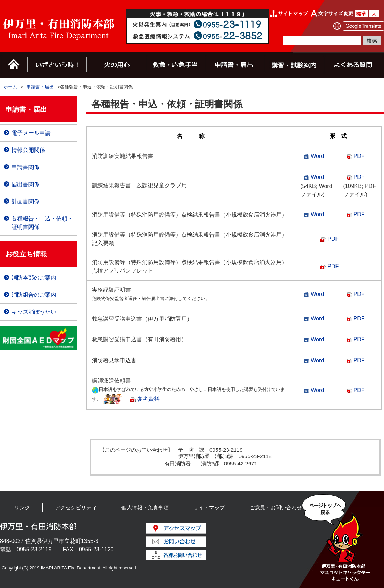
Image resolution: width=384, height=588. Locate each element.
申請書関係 (25, 167)
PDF (359, 156)
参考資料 (148, 399)
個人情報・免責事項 (145, 507)
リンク (22, 507)
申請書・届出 (40, 87)
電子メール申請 (31, 133)
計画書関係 (25, 201)
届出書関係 (25, 184)
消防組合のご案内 (34, 295)
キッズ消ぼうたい (34, 312)
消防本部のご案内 (34, 278)
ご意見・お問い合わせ (276, 507)
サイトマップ (209, 507)
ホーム (10, 87)
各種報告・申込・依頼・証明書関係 (42, 223)
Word (317, 156)
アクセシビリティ (76, 507)
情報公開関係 (28, 150)
